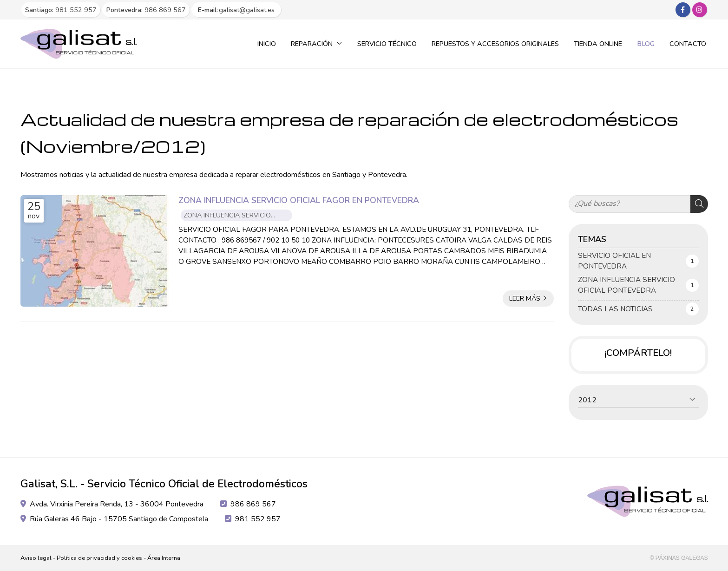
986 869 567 (253, 504)
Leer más (525, 298)
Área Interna (164, 558)
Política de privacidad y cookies (99, 558)
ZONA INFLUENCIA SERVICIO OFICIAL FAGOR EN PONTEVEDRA (299, 200)
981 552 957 (258, 519)
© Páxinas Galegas (679, 558)
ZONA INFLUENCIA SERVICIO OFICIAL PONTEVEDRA (227, 216)
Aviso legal (36, 558)
